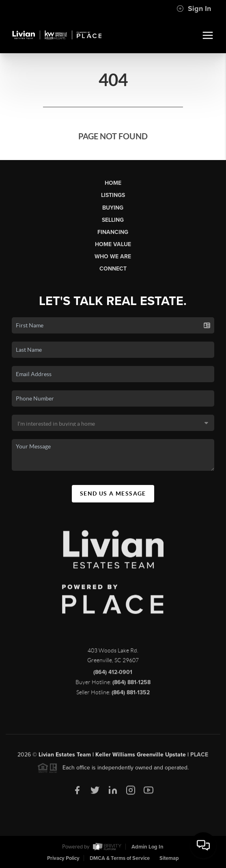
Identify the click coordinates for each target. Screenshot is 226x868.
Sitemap (169, 858)
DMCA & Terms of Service (120, 858)
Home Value (113, 244)
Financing (113, 232)
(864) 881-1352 (131, 695)
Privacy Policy (63, 858)
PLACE (199, 757)
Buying (113, 208)
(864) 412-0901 (113, 674)
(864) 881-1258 (131, 685)
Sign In (194, 9)
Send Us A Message (113, 494)
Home (113, 183)
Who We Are (113, 257)
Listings (113, 195)
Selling (113, 220)
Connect (113, 269)
